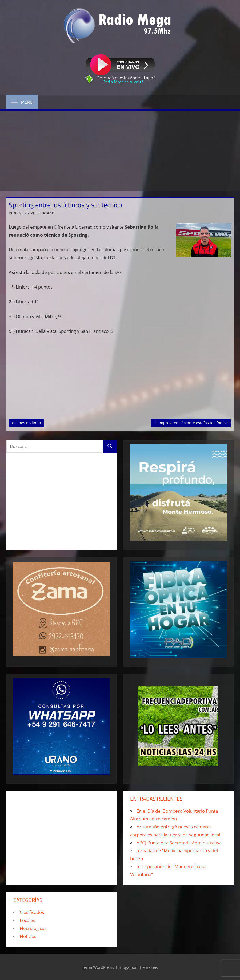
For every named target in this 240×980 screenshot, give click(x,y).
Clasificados (32, 912)
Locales (27, 920)
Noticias (28, 936)
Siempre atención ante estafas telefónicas (192, 422)
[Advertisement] (120, 151)
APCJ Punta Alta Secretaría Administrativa (179, 843)
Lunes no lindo (29, 422)
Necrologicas (33, 928)
